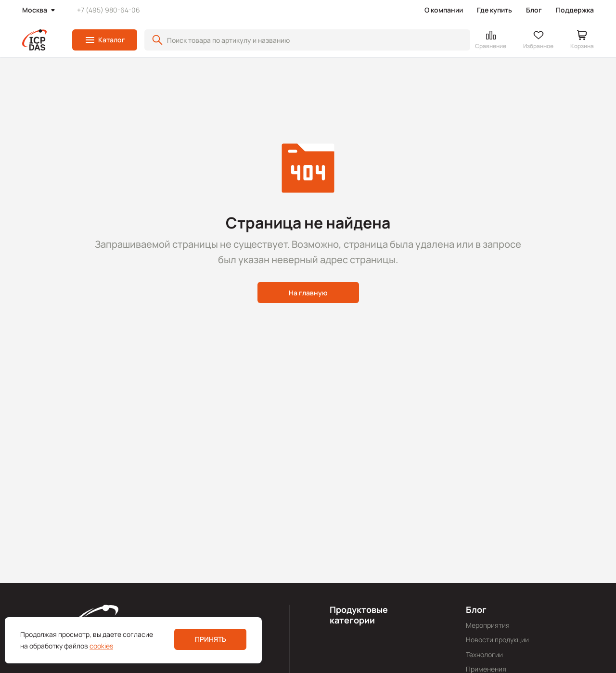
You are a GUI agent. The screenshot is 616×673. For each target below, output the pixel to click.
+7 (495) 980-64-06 (109, 10)
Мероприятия (488, 625)
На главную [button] (308, 293)
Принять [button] (211, 639)
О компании (444, 10)
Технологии (484, 654)
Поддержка (575, 10)
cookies (101, 646)
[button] (105, 40)
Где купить (494, 10)
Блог (534, 10)
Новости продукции (497, 640)
